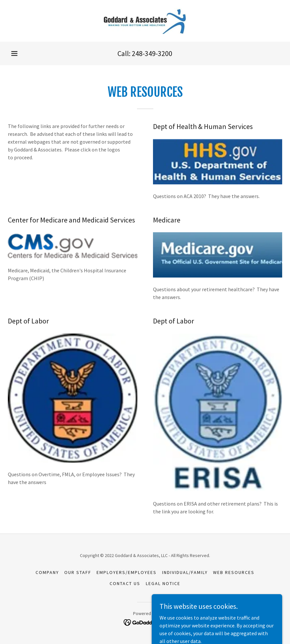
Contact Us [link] (125, 583)
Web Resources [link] (234, 572)
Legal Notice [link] (163, 583)
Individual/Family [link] (185, 572)
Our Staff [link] (78, 572)
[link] (145, 21)
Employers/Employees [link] (127, 572)
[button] (14, 53)
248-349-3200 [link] (152, 53)
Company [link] (47, 572)
